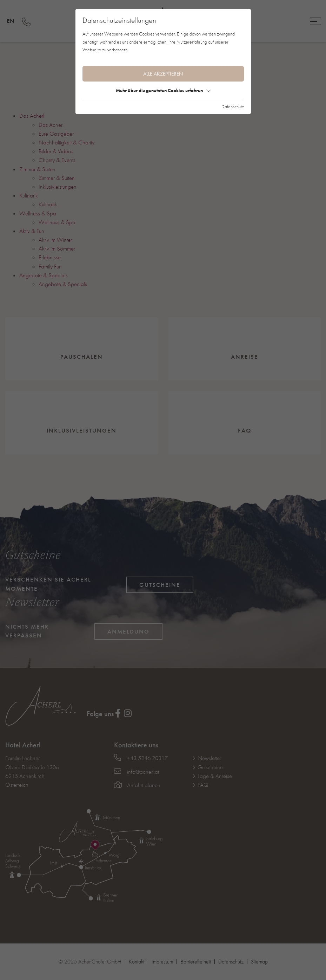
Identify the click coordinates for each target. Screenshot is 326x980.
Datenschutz (233, 106)
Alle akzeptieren (163, 74)
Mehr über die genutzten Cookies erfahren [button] (163, 90)
